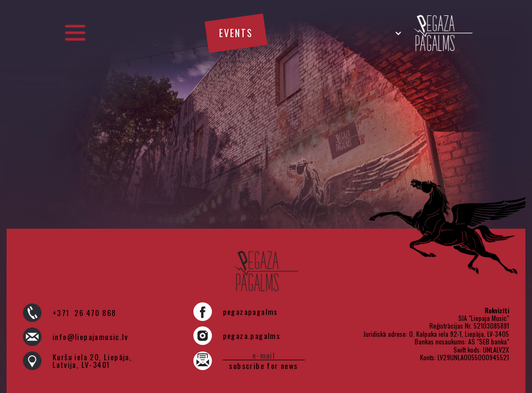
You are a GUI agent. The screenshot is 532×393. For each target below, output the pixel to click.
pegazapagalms (250, 312)
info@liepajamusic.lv (90, 337)
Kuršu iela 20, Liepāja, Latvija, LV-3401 (92, 361)
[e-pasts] (264, 355)
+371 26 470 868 (84, 313)
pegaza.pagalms (252, 336)
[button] (75, 33)
